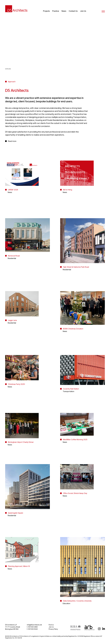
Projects (46, 11)
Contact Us (73, 11)
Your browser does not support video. (55, 42)
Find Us (51, 625)
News (64, 11)
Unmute (8, 69)
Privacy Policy (53, 629)
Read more (12, 141)
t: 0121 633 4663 (32, 627)
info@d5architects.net (34, 625)
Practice (56, 11)
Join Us (83, 11)
